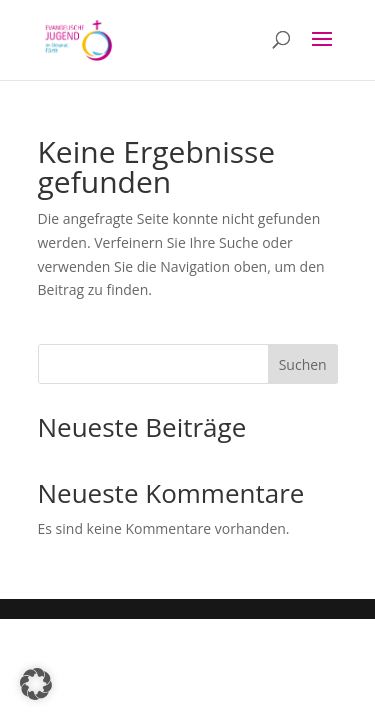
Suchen (303, 364)
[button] (36, 684)
